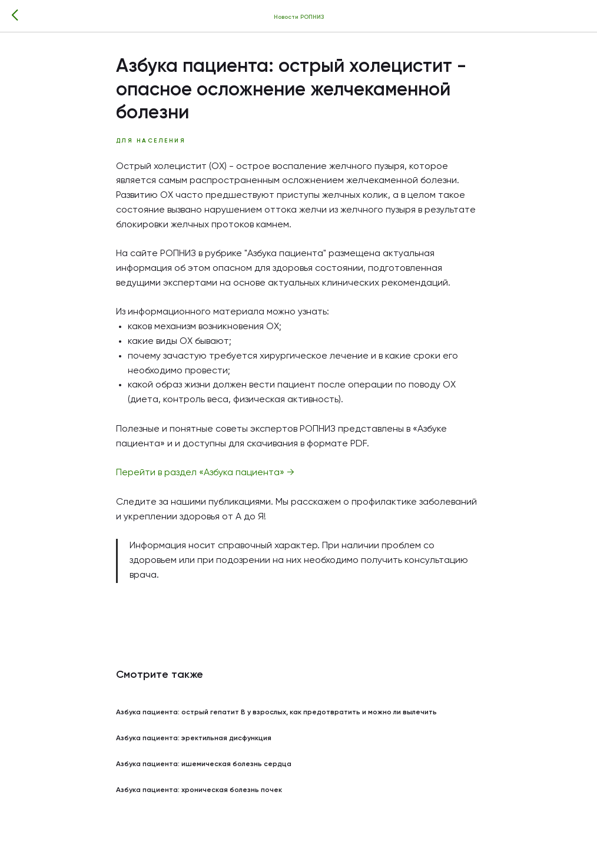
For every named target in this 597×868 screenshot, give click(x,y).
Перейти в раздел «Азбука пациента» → (205, 473)
